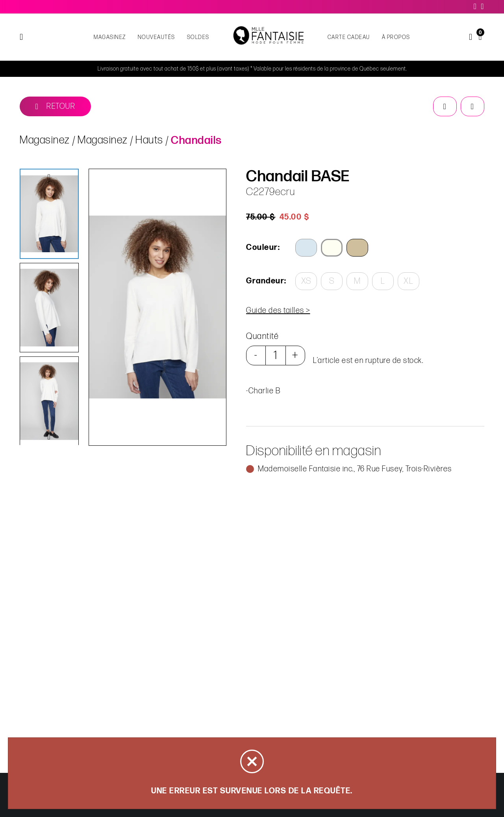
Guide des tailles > (278, 311)
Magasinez (110, 37)
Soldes (198, 37)
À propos (396, 37)
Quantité (262, 336)
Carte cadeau (349, 37)
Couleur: (263, 248)
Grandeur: (266, 281)
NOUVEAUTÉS (157, 37)
